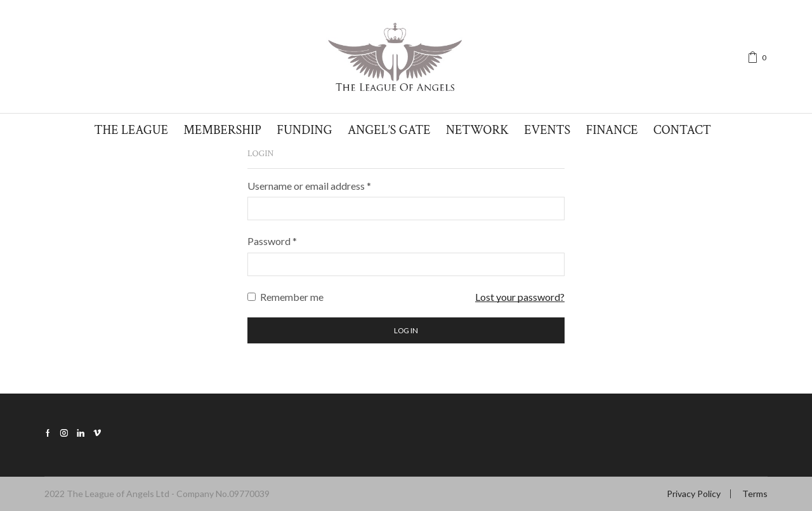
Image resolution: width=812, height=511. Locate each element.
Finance (612, 130)
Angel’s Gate (389, 130)
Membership (222, 130)
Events (547, 130)
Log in (406, 330)
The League (131, 130)
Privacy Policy (694, 494)
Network (477, 130)
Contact (682, 130)
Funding (304, 130)
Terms (755, 494)
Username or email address (309, 186)
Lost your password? (520, 297)
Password (272, 241)
